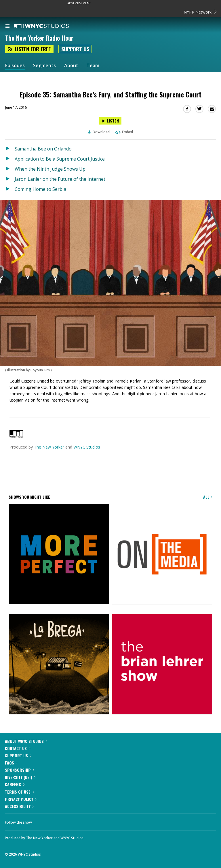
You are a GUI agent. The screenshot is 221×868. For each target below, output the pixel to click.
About (71, 66)
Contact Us (18, 748)
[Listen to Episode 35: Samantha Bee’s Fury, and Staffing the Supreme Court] (110, 121)
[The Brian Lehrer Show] (162, 665)
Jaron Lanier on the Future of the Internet (60, 179)
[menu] (7, 27)
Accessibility (19, 806)
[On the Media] (162, 555)
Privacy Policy (21, 799)
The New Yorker (49, 447)
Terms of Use (19, 792)
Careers (15, 784)
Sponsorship (20, 770)
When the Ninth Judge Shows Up (50, 169)
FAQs (11, 763)
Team (93, 66)
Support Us (75, 49)
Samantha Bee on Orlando (43, 149)
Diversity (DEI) (20, 777)
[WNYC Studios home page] (49, 26)
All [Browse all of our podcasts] (208, 497)
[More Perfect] (59, 555)
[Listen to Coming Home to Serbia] (10, 189)
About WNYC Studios (26, 741)
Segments (44, 66)
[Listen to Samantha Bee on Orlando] (10, 149)
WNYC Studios (87, 447)
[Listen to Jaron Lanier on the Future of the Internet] (10, 179)
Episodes (15, 66)
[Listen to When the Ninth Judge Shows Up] (10, 169)
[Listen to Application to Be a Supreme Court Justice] (10, 159)
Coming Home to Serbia (40, 189)
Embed (124, 132)
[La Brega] (59, 665)
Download (99, 132)
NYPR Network (200, 12)
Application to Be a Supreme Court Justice (60, 159)
